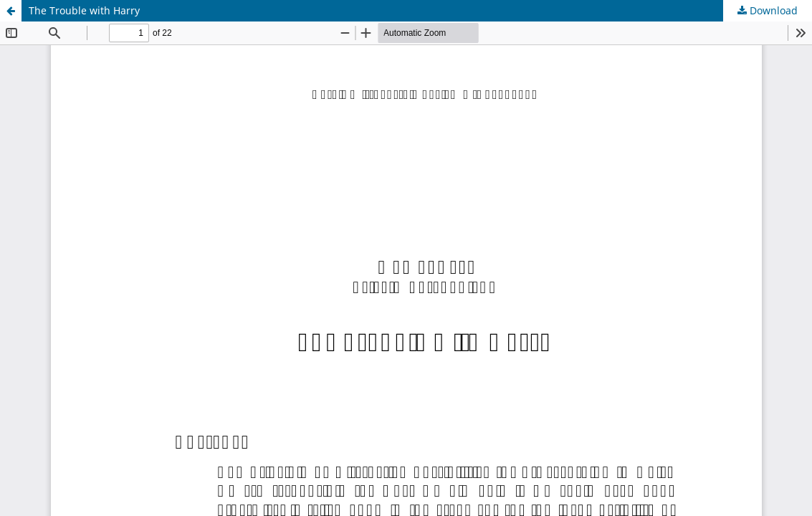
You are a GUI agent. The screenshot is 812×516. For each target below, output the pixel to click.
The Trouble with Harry (84, 10)
